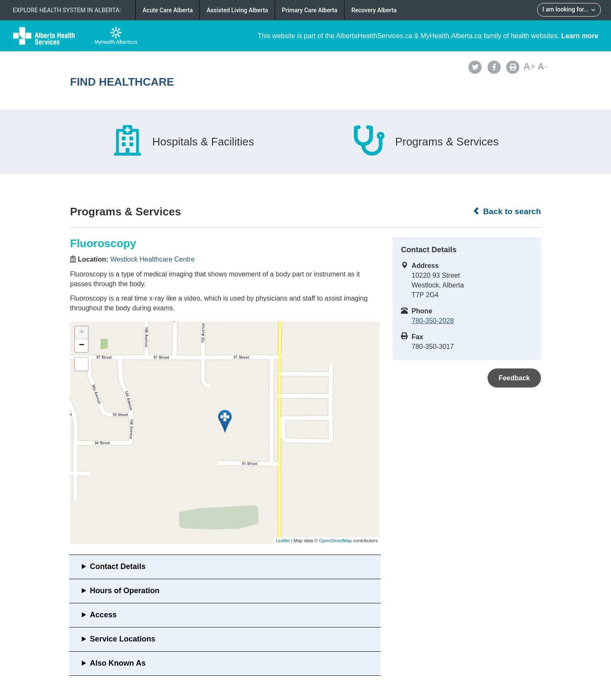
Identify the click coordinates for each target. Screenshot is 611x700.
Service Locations (123, 639)
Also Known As (118, 663)
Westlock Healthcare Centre (153, 259)
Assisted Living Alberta (237, 10)
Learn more (580, 36)
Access (103, 615)
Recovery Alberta (374, 10)
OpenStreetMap (336, 541)
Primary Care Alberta (310, 10)
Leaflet (283, 541)
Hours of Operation (125, 591)
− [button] (82, 346)
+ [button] (82, 333)
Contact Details (118, 566)
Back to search (507, 211)
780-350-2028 (433, 321)
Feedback (514, 378)
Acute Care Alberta (168, 10)
